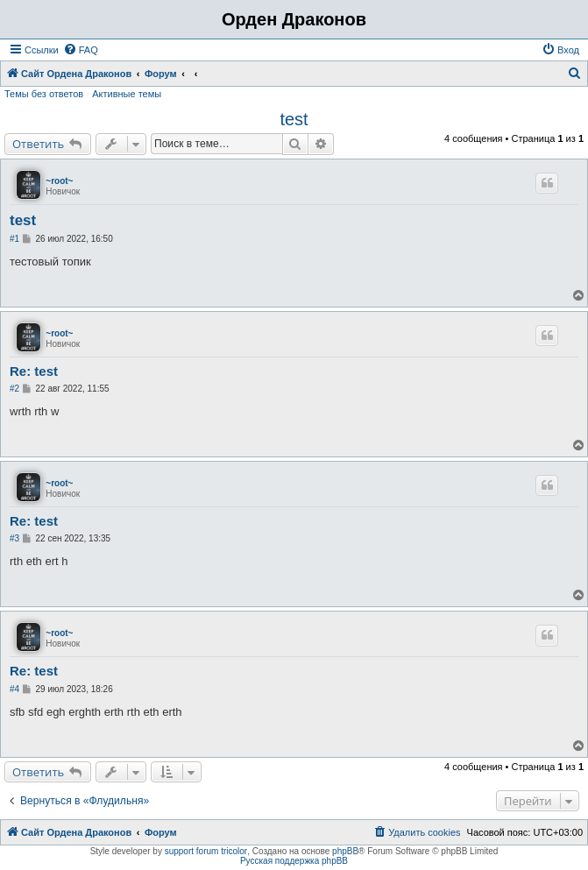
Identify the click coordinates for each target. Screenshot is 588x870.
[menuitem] (81, 50)
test (294, 119)
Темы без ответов (44, 94)
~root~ (59, 181)
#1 (14, 239)
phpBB (345, 851)
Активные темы (127, 94)
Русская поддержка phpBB (294, 861)
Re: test (34, 371)
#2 (14, 389)
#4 (14, 689)
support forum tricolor (206, 851)
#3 (14, 538)
